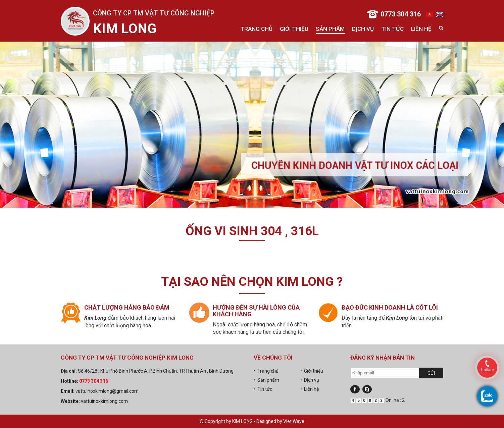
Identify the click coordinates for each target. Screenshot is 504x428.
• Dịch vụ (310, 380)
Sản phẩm (330, 29)
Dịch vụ (363, 29)
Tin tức (392, 29)
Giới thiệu (294, 29)
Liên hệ (421, 29)
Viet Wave (294, 421)
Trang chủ (256, 29)
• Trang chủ (266, 371)
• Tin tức (263, 389)
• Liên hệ (310, 389)
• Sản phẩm (266, 380)
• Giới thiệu (312, 371)
